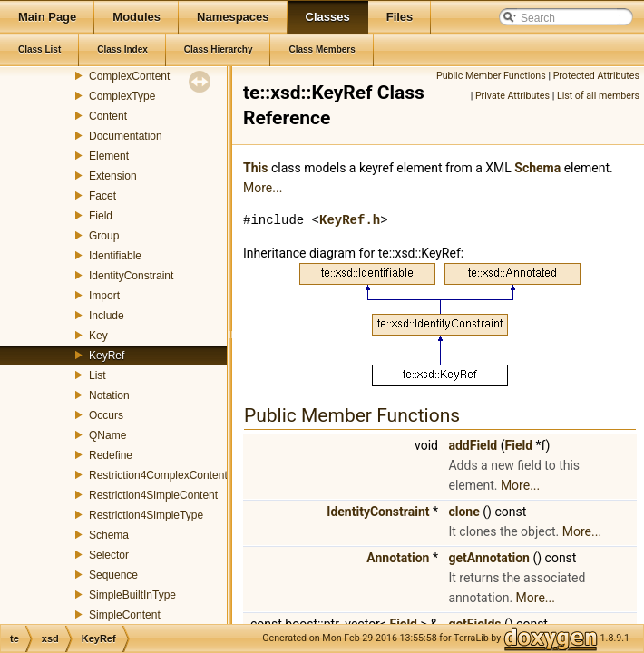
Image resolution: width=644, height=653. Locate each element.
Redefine (111, 455)
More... (263, 188)
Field (101, 216)
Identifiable (115, 256)
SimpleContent (125, 615)
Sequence (113, 575)
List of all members (598, 96)
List (98, 375)
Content (108, 116)
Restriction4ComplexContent (158, 475)
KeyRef (107, 356)
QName (107, 435)
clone (463, 512)
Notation (109, 395)
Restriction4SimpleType (146, 515)
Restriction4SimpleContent (153, 495)
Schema (109, 535)
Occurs (106, 415)
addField (473, 445)
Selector (109, 555)
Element (109, 156)
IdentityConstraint (131, 276)
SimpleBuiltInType (132, 595)
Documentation (126, 136)
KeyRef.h (350, 220)
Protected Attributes (596, 76)
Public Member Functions (491, 76)
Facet (102, 196)
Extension (113, 176)
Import (104, 296)
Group (104, 236)
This (255, 168)
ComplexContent (129, 76)
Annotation (398, 558)
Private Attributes (512, 96)
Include (107, 316)
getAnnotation (489, 558)
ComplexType (122, 96)
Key (98, 336)
